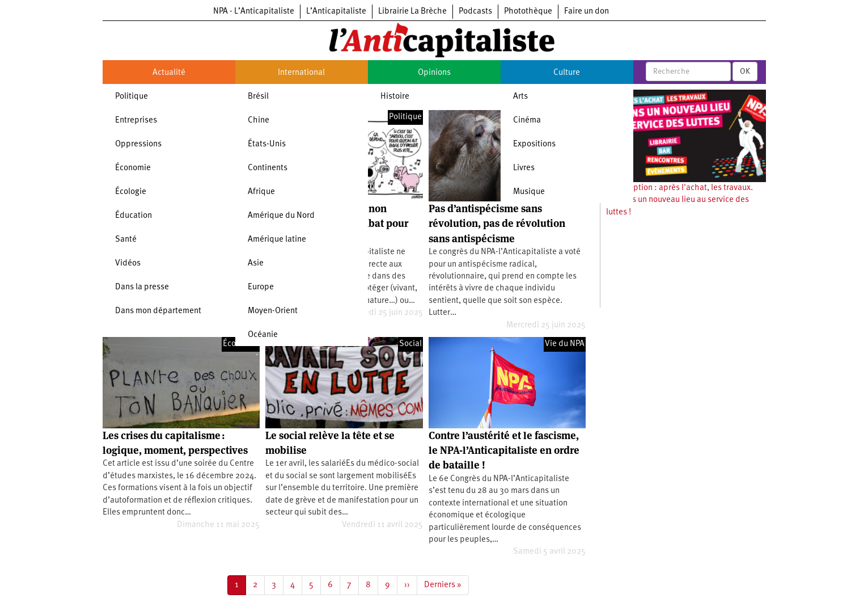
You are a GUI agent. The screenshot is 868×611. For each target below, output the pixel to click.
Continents (268, 168)
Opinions (434, 73)
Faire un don (587, 12)
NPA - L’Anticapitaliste (254, 12)
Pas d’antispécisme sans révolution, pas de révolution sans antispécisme (497, 224)
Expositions (534, 144)
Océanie (263, 335)
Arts (520, 97)
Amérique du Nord (281, 216)
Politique (132, 97)
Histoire (395, 97)
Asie (256, 264)
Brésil (258, 97)
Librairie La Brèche (412, 12)
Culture (567, 73)
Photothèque (528, 12)
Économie (133, 168)
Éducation (134, 216)
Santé (126, 240)
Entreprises (136, 121)
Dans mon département (158, 311)
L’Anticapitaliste (336, 12)
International (301, 73)
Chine (259, 121)
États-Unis (267, 144)
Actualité (169, 73)
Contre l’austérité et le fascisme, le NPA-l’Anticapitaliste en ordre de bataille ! (504, 450)
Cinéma (527, 121)
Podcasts (475, 12)
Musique (529, 192)
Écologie (131, 192)
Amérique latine (277, 240)
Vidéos (128, 264)
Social (410, 344)
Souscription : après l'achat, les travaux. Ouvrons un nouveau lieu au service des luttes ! (679, 200)
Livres (524, 168)
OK (745, 71)
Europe (261, 287)
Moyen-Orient (273, 311)
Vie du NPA (565, 344)
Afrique (261, 192)
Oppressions (138, 144)
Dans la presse (142, 287)
